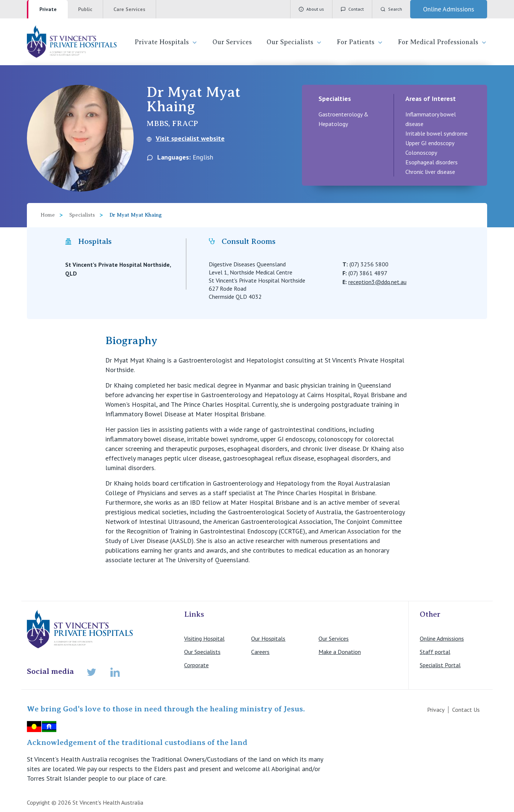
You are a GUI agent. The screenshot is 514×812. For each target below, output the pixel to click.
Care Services (129, 9)
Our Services (232, 42)
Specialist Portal (440, 665)
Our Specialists (294, 42)
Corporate (196, 665)
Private (48, 9)
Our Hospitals (268, 638)
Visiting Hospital (204, 638)
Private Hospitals (166, 42)
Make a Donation (340, 652)
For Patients (360, 42)
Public (85, 9)
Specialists (82, 215)
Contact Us (466, 710)
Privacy (436, 710)
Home (48, 215)
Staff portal (435, 652)
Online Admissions (442, 638)
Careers (260, 652)
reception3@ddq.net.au (377, 282)
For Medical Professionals (443, 42)
